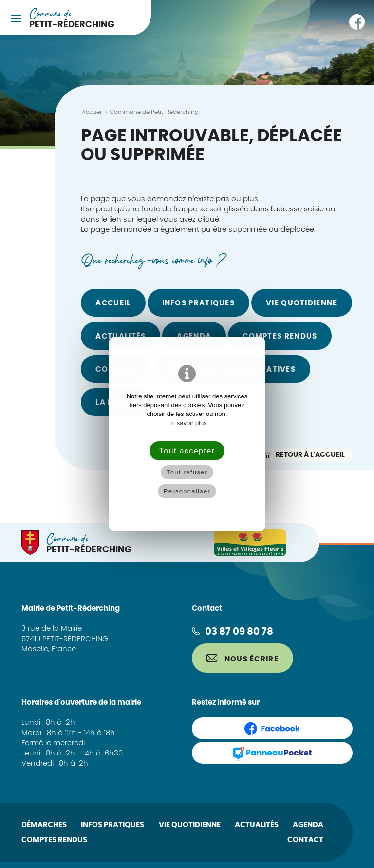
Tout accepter (187, 451)
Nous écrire (243, 659)
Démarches (44, 825)
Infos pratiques (199, 303)
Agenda (194, 336)
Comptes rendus (280, 336)
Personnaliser (187, 491)
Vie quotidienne (302, 303)
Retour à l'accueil (305, 455)
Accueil (113, 303)
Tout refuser (187, 472)
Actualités (121, 336)
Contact (305, 840)
